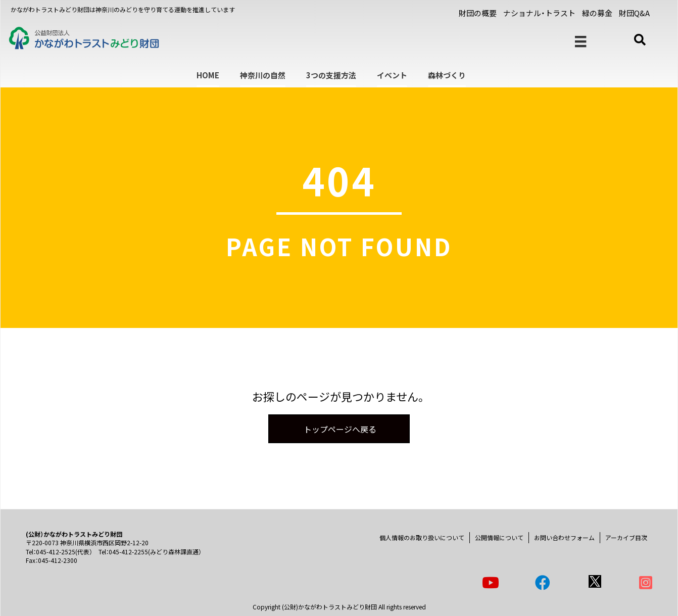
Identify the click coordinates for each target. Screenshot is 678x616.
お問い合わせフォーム (564, 537)
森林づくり (447, 75)
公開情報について (499, 537)
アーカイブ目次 (626, 537)
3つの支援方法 (331, 75)
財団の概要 (478, 13)
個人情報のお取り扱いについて (422, 537)
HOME (208, 75)
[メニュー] (580, 42)
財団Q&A (634, 13)
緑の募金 (597, 13)
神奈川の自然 (263, 75)
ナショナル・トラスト (539, 13)
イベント (392, 75)
